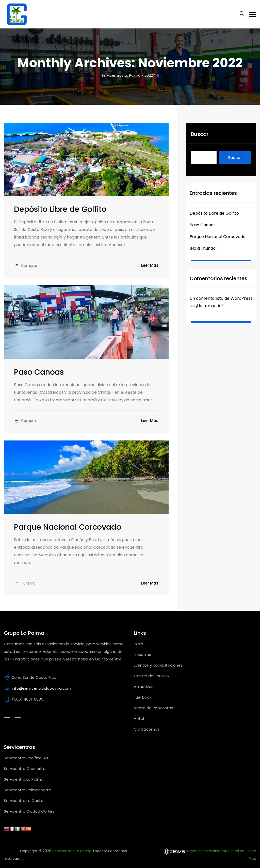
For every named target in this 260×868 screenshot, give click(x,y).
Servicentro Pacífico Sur (26, 758)
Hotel (139, 719)
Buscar (200, 134)
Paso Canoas (39, 372)
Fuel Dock (143, 697)
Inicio (139, 644)
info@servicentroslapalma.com (42, 688)
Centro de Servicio (151, 676)
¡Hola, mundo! (203, 248)
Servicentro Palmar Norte (28, 790)
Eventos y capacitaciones (158, 665)
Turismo (28, 583)
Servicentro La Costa (24, 801)
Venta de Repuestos (153, 708)
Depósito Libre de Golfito (60, 209)
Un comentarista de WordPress (221, 298)
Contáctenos (147, 729)
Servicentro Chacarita (25, 769)
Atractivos (144, 686)
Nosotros (142, 654)
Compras (29, 265)
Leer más (150, 265)
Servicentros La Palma (72, 851)
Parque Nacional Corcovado (68, 527)
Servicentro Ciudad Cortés (29, 811)
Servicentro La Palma (24, 779)
